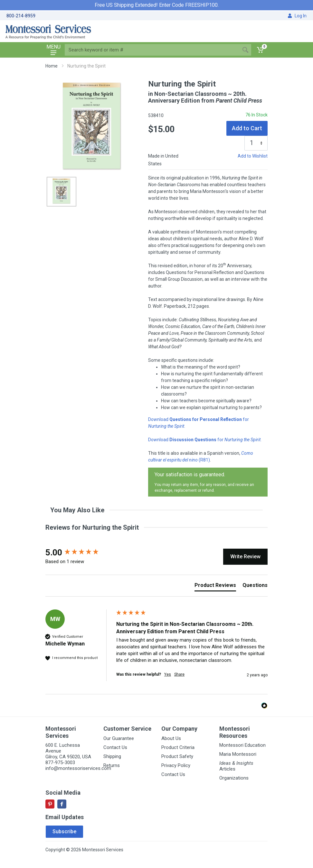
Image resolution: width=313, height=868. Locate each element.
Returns (112, 765)
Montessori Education (242, 745)
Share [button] (179, 674)
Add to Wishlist (253, 156)
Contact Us (115, 747)
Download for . (205, 440)
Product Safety (177, 756)
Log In (297, 16)
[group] (79, 553)
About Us (171, 738)
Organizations (234, 778)
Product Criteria (178, 747)
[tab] (215, 587)
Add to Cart (247, 128)
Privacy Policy (176, 765)
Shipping (112, 756)
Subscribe (64, 831)
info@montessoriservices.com (78, 768)
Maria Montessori (238, 754)
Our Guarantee (119, 738)
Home (52, 66)
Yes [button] (168, 674)
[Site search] (152, 50)
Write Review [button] (245, 557)
